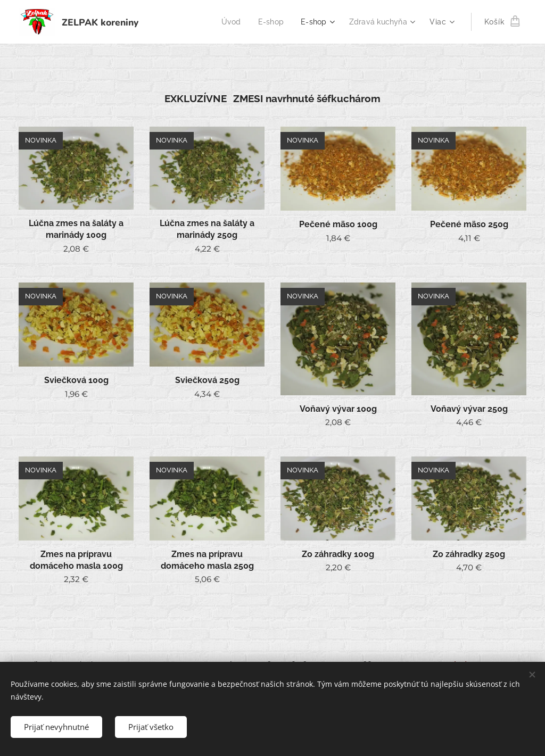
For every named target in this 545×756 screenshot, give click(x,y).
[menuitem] (227, 22)
